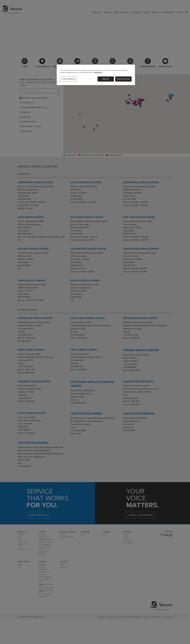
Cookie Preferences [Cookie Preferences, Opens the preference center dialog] (68, 79)
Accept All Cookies (123, 79)
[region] (96, 75)
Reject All (106, 79)
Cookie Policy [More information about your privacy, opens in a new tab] (98, 72)
